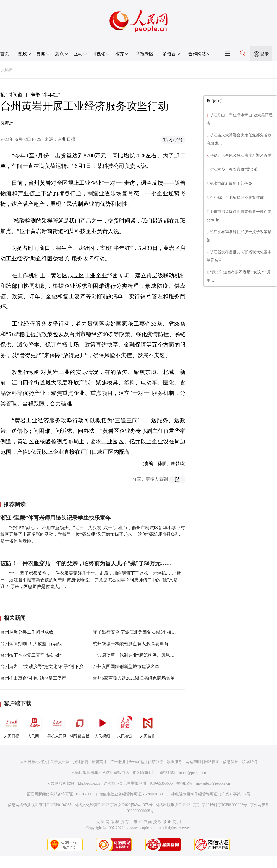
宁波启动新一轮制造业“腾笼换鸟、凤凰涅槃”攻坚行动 (146, 655)
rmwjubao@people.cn (213, 783)
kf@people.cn (89, 783)
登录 (265, 54)
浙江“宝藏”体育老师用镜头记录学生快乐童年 (56, 518)
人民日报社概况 (33, 762)
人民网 (7, 70)
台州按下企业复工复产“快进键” (31, 655)
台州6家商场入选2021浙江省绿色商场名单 (134, 678)
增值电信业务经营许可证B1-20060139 (131, 794)
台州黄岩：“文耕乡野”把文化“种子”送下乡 (42, 667)
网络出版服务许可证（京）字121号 (185, 805)
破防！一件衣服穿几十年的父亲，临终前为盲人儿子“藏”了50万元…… (86, 563)
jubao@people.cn (192, 773)
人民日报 (12, 726)
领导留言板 (80, 726)
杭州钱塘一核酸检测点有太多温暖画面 (130, 644)
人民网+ (34, 726)
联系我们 (249, 762)
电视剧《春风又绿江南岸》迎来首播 (241, 155)
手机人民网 (57, 726)
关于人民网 (60, 762)
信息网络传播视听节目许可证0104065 (40, 805)
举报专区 (145, 54)
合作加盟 (137, 762)
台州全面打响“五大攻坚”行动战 (31, 644)
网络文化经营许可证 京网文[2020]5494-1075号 (114, 805)
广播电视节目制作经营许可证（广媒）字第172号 (209, 794)
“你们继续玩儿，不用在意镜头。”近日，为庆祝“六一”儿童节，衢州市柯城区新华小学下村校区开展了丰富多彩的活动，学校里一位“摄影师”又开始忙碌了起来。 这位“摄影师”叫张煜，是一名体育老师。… (93, 534)
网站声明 (193, 762)
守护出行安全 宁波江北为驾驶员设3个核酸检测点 (141, 632)
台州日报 (67, 139)
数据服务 (174, 762)
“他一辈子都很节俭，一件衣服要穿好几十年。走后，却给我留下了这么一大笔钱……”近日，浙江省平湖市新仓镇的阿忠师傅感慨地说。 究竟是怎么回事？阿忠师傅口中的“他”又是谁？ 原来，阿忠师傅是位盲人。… (91, 580)
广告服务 (118, 762)
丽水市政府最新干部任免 (231, 184)
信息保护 (231, 762)
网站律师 (212, 762)
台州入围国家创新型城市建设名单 (126, 667)
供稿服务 (156, 762)
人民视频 (102, 726)
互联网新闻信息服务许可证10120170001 (60, 794)
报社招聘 (81, 762)
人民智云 (125, 726)
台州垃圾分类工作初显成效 (27, 632)
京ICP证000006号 (233, 805)
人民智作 (148, 726)
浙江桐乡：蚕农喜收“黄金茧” (234, 169)
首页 (5, 54)
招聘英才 (99, 762)
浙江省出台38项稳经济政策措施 (237, 198)
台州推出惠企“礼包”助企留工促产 (33, 678)
